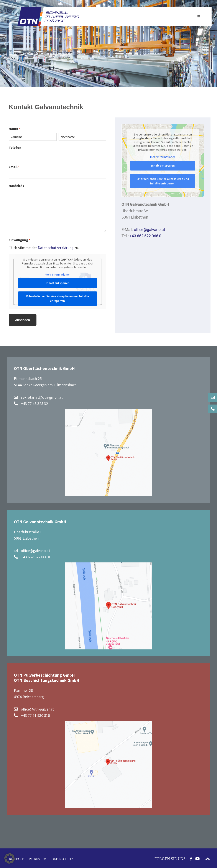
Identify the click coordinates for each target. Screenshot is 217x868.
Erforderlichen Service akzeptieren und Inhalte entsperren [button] (58, 299)
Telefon (15, 147)
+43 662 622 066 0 (145, 236)
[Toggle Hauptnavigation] (199, 17)
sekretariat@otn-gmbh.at (38, 396)
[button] (5, 44)
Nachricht (16, 186)
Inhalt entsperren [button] (58, 283)
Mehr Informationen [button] (58, 275)
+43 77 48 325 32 (31, 402)
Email (14, 167)
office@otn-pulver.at (34, 708)
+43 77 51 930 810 (32, 714)
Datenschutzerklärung (56, 248)
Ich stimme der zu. (46, 248)
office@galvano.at (150, 230)
